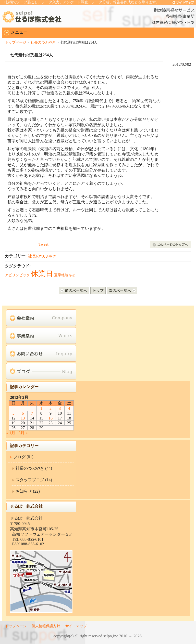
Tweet (44, 244)
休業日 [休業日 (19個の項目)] (42, 274)
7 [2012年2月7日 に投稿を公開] (32, 413)
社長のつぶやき (43, 42)
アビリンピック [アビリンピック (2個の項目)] (17, 275)
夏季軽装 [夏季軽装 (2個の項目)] (61, 275)
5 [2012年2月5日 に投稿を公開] (14, 413)
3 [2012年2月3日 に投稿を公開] (60, 408)
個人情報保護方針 (46, 626)
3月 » (23, 433)
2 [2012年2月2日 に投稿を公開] (51, 408)
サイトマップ (76, 626)
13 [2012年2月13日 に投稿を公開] (23, 418)
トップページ (16, 42)
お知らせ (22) (28, 491)
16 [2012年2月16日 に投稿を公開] (51, 418)
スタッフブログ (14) (34, 480)
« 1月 (11, 433)
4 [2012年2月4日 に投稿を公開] (69, 408)
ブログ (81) (23, 457)
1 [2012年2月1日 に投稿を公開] (41, 408)
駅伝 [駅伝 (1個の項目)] (72, 275)
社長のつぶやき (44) (34, 468)
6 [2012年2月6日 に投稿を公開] (23, 413)
